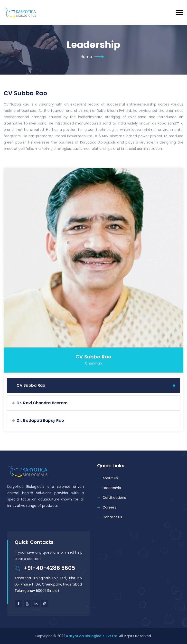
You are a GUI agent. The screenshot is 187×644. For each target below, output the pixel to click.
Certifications (114, 498)
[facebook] (19, 604)
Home (86, 57)
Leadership (112, 488)
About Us (110, 478)
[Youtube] (27, 604)
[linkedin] (45, 604)
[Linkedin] (36, 604)
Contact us (112, 517)
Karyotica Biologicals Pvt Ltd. (92, 636)
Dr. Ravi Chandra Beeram (42, 403)
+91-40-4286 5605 (49, 568)
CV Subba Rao (31, 385)
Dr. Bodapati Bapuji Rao (40, 420)
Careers (109, 507)
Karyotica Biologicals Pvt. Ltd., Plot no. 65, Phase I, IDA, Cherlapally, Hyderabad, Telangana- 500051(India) (49, 584)
